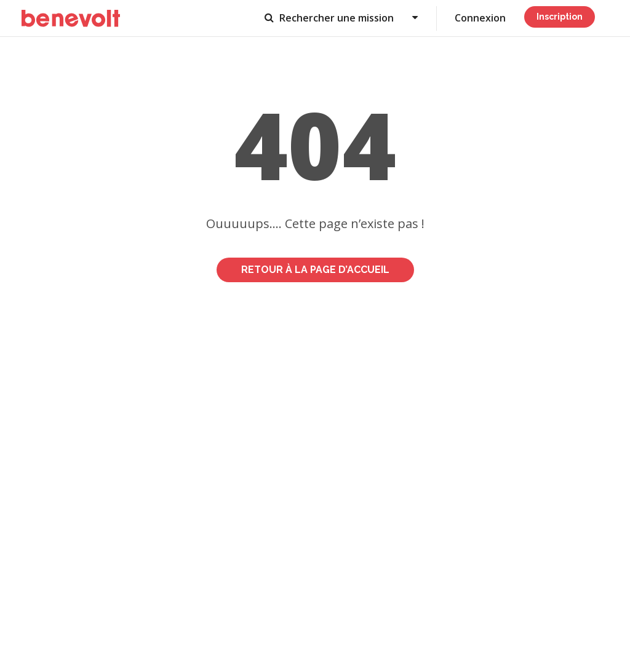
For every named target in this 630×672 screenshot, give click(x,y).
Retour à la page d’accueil (315, 270)
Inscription (560, 17)
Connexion (480, 18)
